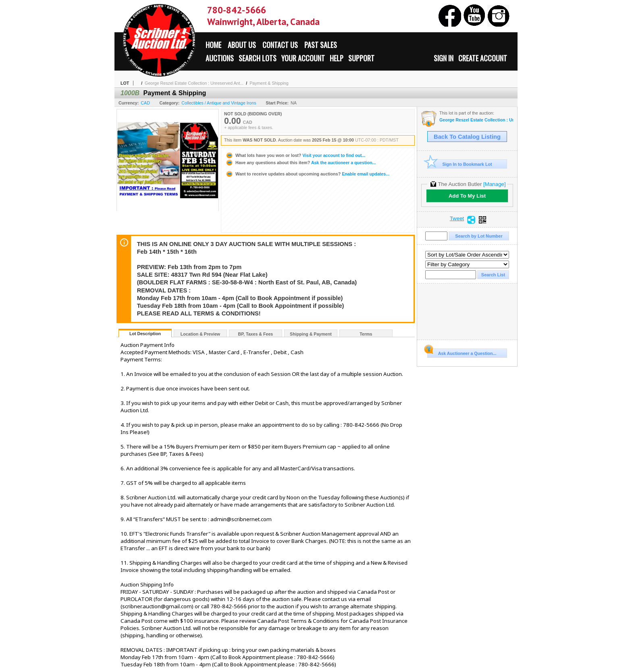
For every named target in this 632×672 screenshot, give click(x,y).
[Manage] (494, 184)
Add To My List (467, 196)
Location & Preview (200, 334)
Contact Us (280, 45)
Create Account (483, 58)
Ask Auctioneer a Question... (462, 352)
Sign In (444, 58)
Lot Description (145, 334)
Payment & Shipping (269, 83)
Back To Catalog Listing (467, 137)
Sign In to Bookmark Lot (460, 164)
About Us (242, 45)
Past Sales (321, 45)
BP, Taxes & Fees (256, 334)
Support (361, 58)
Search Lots (258, 58)
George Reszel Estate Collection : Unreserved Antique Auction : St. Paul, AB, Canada (476, 120)
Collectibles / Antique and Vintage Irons (219, 103)
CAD (145, 103)
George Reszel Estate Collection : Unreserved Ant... (194, 83)
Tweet (457, 219)
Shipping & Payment (311, 334)
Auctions (220, 58)
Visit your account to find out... (295, 155)
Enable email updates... (307, 174)
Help (337, 58)
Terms (366, 334)
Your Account (303, 58)
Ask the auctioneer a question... (300, 163)
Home (213, 45)
